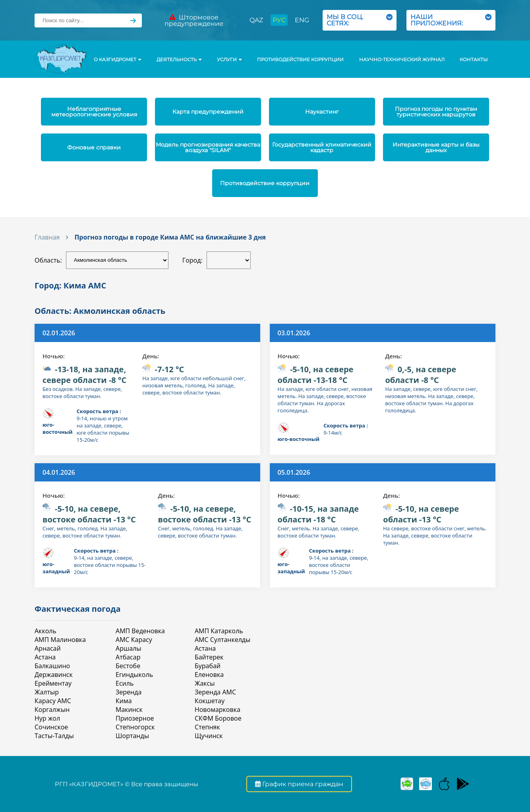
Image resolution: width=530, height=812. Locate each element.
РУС (279, 20)
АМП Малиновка (60, 640)
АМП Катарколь (219, 631)
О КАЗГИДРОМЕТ (117, 60)
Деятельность (179, 60)
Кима (124, 701)
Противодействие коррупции (300, 60)
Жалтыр (47, 692)
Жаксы (205, 683)
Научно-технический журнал (402, 60)
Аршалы (128, 648)
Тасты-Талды (54, 736)
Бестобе (128, 666)
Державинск (54, 675)
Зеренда (129, 692)
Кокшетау (210, 701)
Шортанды (132, 736)
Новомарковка (218, 710)
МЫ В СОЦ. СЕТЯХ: (360, 20)
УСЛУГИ (229, 60)
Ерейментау (53, 683)
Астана (45, 657)
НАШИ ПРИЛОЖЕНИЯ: (451, 20)
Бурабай (208, 666)
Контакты (474, 60)
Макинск (129, 710)
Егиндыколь (134, 675)
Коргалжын (52, 710)
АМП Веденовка (140, 631)
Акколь (45, 631)
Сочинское (51, 727)
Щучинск (209, 736)
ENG (302, 20)
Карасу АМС (53, 701)
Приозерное (135, 718)
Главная (47, 237)
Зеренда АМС (215, 692)
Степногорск (135, 727)
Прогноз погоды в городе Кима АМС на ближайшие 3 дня (170, 237)
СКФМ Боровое (218, 718)
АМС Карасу (134, 640)
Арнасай (48, 648)
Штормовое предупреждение (194, 20)
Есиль (125, 683)
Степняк (207, 727)
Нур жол (47, 718)
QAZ (256, 20)
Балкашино (52, 666)
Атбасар (128, 657)
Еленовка (209, 675)
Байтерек (209, 657)
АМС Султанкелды (222, 640)
